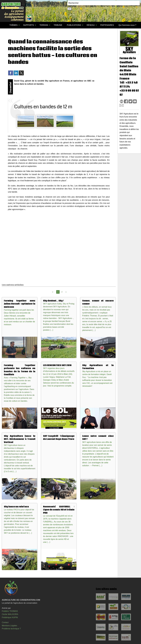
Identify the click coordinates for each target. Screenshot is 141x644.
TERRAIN (44, 25)
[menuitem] (5, 25)
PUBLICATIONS (74, 25)
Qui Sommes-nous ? (127, 25)
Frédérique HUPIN (10, 617)
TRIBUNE (58, 25)
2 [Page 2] (62, 292)
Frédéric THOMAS (10, 611)
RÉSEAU (91, 25)
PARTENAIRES (107, 25)
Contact (5, 622)
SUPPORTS (28, 25)
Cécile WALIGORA (10, 614)
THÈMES (13, 25)
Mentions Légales (9, 626)
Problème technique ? (11, 629)
